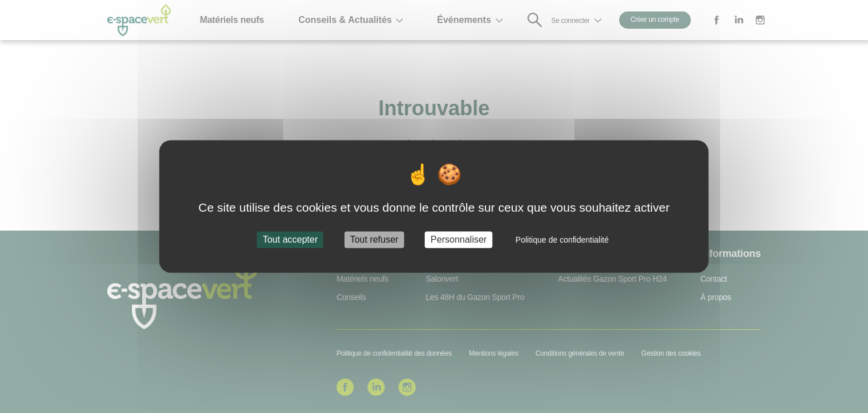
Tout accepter (290, 239)
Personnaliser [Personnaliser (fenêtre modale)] (459, 239)
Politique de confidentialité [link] (562, 240)
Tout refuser (374, 239)
